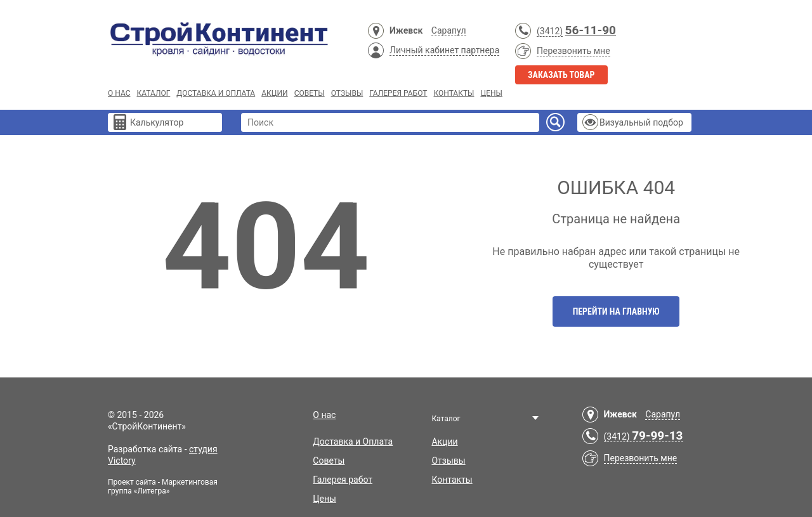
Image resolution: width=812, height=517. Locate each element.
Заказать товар (561, 75)
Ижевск (406, 30)
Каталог (153, 93)
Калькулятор (157, 122)
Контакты (454, 93)
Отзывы (347, 93)
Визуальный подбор (641, 122)
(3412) (550, 31)
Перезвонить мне (573, 51)
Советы (310, 93)
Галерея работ (398, 93)
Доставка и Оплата (216, 93)
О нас (119, 93)
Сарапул (449, 30)
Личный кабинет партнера (444, 50)
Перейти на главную (616, 311)
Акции (274, 93)
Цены (491, 93)
